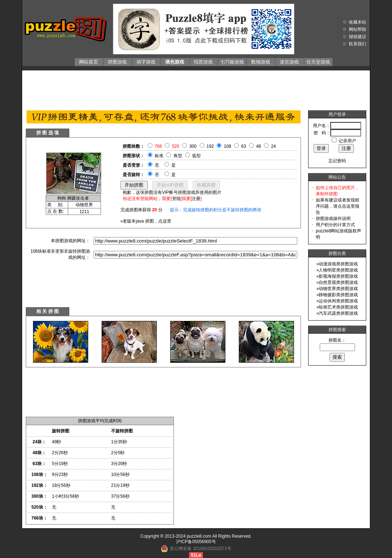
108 (228, 146)
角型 (178, 156)
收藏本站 (358, 22)
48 (259, 146)
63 (244, 146)
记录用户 (347, 141)
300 (193, 146)
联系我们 (358, 44)
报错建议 (358, 37)
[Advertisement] (196, 89)
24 (273, 146)
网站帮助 (358, 29)
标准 (159, 156)
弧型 (196, 156)
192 (210, 146)
